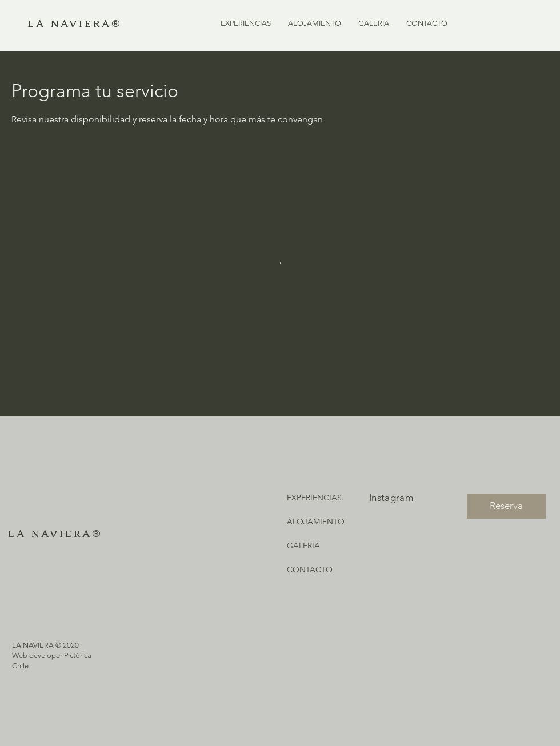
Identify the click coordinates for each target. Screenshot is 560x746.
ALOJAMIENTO (316, 522)
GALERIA (303, 546)
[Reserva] (506, 506)
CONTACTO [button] (310, 569)
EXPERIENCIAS (314, 498)
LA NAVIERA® (75, 23)
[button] (246, 23)
